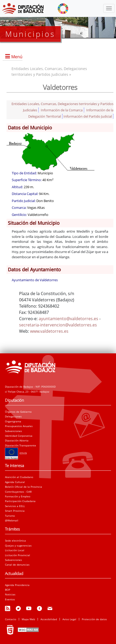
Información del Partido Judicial (88, 116)
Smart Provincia (15, 511)
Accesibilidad (49, 619)
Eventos (10, 599)
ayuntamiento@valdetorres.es (68, 319)
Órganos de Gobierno (18, 412)
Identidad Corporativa (19, 436)
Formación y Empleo (18, 496)
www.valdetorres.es (49, 331)
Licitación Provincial (18, 555)
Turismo (10, 516)
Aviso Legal (69, 619)
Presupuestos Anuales (19, 426)
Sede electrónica (15, 540)
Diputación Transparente (21, 445)
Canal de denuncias (17, 565)
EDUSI (16, 453)
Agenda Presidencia (17, 585)
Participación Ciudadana (20, 501)
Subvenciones (13, 431)
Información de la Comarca (62, 110)
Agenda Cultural (15, 482)
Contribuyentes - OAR (18, 492)
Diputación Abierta (17, 440)
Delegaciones (13, 416)
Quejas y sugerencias (18, 545)
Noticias (10, 594)
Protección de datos (94, 619)
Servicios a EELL (15, 506)
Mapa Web (28, 619)
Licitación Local (15, 550)
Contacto (11, 619)
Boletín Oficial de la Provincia (24, 487)
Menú (17, 57)
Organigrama (13, 421)
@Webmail (12, 520)
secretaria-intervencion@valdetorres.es (58, 325)
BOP (8, 590)
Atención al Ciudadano (19, 477)
